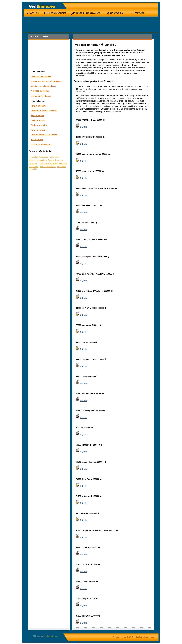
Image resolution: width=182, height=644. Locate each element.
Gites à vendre (38, 115)
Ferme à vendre (38, 130)
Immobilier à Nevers (49, 163)
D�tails (81, 127)
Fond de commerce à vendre (44, 135)
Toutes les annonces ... (41, 144)
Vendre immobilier (48, 167)
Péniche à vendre (39, 125)
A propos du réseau (40, 91)
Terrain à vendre (38, 106)
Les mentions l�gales (41, 96)
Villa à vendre (37, 139)
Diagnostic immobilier (41, 76)
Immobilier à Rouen (45, 160)
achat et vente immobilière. (43, 86)
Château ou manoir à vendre (44, 111)
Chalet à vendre (38, 120)
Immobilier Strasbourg (39, 157)
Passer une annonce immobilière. (46, 81)
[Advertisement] (86, 25)
